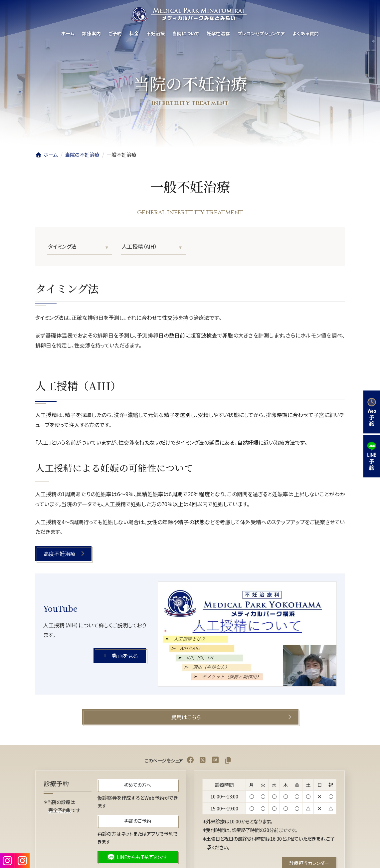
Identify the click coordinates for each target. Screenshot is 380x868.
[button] (63, 554)
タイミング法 (62, 246)
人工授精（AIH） (139, 246)
